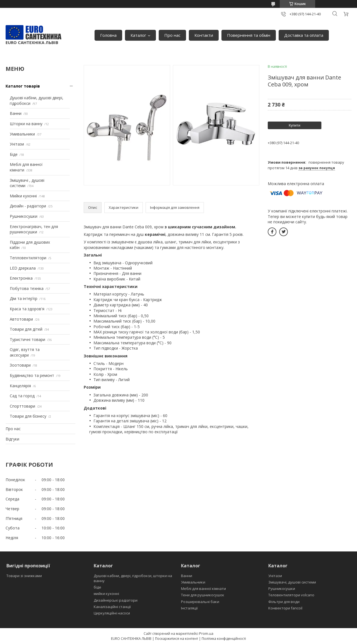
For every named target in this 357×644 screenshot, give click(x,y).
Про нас (172, 35)
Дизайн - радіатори (28, 206)
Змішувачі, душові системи (292, 582)
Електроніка (21, 278)
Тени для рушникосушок (203, 595)
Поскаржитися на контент (177, 639)
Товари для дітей (26, 329)
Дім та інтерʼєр (24, 298)
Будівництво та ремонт (32, 375)
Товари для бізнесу (28, 416)
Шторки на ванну (26, 124)
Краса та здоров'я (27, 309)
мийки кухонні (106, 594)
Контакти (204, 35)
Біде (14, 154)
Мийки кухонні (23, 196)
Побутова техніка (27, 288)
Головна (108, 35)
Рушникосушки (24, 216)
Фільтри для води (284, 602)
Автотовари (21, 319)
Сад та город (22, 396)
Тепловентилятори (28, 258)
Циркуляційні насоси (112, 613)
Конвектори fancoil (285, 608)
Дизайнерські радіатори (116, 600)
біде (97, 587)
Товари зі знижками (24, 576)
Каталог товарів (23, 86)
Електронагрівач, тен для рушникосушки (34, 229)
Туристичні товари (27, 339)
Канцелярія (20, 386)
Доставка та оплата (304, 35)
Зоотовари (20, 365)
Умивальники (22, 134)
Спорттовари (22, 406)
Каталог (138, 35)
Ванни (16, 113)
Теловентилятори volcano (291, 595)
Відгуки (12, 439)
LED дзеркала (23, 268)
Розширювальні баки (200, 602)
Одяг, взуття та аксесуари (25, 352)
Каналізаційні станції (112, 607)
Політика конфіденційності (224, 639)
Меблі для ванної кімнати (203, 589)
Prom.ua (206, 633)
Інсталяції (189, 608)
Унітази (17, 144)
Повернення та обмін (249, 35)
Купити (295, 125)
